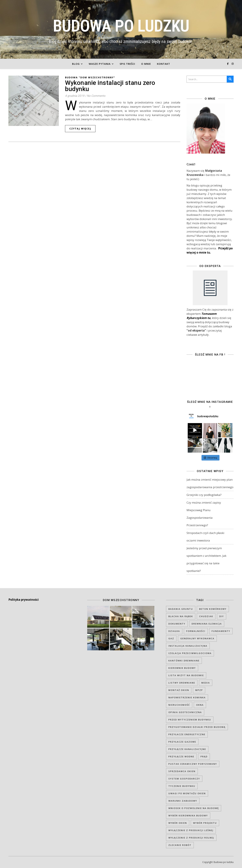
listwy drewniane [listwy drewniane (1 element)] (182, 683)
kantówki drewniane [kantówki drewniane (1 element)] (184, 661)
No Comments (96, 96)
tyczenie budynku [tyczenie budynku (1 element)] (182, 786)
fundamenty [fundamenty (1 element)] (221, 631)
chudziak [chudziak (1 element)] (206, 616)
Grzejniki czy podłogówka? (204, 495)
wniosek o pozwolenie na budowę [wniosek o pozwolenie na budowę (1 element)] (194, 808)
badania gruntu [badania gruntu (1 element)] (181, 609)
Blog (76, 64)
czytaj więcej (80, 129)
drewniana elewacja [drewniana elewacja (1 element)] (207, 624)
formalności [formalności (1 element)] (196, 631)
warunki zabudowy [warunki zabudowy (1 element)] (183, 801)
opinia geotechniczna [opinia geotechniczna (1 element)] (185, 712)
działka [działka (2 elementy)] (174, 631)
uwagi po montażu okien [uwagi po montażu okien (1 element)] (187, 793)
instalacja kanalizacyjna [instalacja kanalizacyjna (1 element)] (188, 646)
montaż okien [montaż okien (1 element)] (179, 690)
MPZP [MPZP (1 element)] (199, 690)
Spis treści (127, 64)
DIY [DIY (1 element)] (222, 616)
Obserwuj (210, 458)
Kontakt (164, 64)
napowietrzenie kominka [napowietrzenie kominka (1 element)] (187, 697)
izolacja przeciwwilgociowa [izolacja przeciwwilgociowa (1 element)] (190, 653)
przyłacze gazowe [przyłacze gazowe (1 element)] (182, 742)
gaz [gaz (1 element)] (171, 638)
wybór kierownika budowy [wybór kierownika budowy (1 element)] (188, 816)
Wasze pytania (100, 64)
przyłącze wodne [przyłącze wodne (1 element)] (181, 756)
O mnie (146, 64)
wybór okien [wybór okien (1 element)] (178, 823)
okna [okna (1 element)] (200, 705)
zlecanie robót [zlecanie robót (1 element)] (180, 845)
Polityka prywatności (24, 600)
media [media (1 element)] (206, 683)
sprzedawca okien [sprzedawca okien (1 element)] (182, 771)
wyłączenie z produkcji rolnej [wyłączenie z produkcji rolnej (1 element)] (191, 838)
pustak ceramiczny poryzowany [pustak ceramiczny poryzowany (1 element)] (193, 764)
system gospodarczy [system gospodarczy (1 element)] (184, 779)
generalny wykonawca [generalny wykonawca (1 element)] (197, 638)
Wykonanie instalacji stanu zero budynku (110, 86)
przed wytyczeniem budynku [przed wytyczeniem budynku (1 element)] (190, 720)
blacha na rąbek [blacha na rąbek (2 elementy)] (181, 616)
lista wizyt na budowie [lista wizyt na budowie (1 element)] (186, 675)
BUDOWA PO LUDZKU (121, 26)
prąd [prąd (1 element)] (204, 756)
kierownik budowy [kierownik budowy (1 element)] (182, 668)
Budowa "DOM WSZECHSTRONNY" (90, 77)
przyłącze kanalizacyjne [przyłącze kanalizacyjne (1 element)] (187, 749)
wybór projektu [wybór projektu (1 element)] (205, 823)
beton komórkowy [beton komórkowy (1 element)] (213, 609)
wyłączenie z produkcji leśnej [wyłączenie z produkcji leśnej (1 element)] (191, 830)
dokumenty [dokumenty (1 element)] (177, 624)
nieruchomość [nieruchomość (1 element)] (179, 705)
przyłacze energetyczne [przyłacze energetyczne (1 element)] (187, 734)
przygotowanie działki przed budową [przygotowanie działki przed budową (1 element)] (197, 727)
